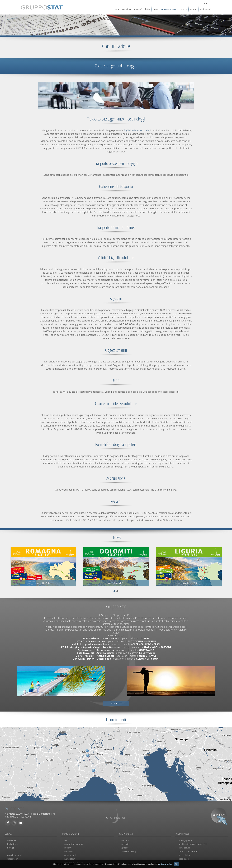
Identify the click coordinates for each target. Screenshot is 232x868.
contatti (183, 9)
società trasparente (188, 851)
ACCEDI (207, 3)
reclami (68, 847)
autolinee (127, 9)
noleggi (138, 9)
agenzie (125, 844)
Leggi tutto (116, 703)
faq (66, 840)
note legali (184, 858)
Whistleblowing (129, 851)
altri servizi (205, 9)
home (117, 9)
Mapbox (213, 799)
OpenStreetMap (225, 799)
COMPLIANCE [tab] (183, 833)
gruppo (193, 9)
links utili (69, 851)
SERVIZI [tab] (9, 833)
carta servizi (70, 855)
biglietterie (12, 844)
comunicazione (168, 9)
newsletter (70, 858)
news (156, 9)
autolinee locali (15, 855)
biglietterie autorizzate (137, 130)
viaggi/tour (12, 858)
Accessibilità (184, 855)
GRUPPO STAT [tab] (126, 833)
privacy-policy (185, 840)
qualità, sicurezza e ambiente (193, 844)
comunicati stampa (74, 844)
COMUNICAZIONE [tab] (71, 833)
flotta (147, 9)
